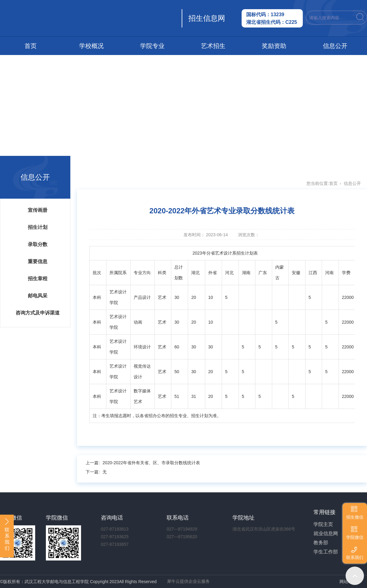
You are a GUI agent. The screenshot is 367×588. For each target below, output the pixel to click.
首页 (31, 46)
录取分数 (38, 244)
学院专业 (152, 46)
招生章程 (38, 279)
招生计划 (38, 227)
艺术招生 (213, 46)
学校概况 (91, 46)
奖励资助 (274, 46)
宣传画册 (38, 210)
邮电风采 (38, 296)
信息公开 (335, 46)
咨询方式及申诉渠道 (38, 313)
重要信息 (38, 261)
